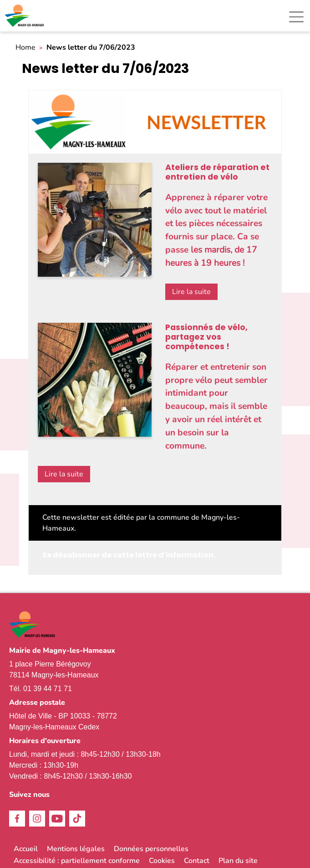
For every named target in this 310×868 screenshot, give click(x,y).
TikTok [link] (77, 819)
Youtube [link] (57, 819)
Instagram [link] (37, 819)
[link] (25, 16)
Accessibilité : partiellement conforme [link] (77, 861)
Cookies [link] (162, 861)
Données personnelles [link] (151, 849)
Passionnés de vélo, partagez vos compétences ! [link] (206, 337)
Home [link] (25, 48)
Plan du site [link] (238, 861)
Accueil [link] (26, 849)
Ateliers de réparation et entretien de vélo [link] (217, 172)
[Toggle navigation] (296, 17)
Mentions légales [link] (76, 849)
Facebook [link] (17, 819)
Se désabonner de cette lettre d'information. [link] (129, 555)
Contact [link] (197, 861)
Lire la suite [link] (191, 292)
